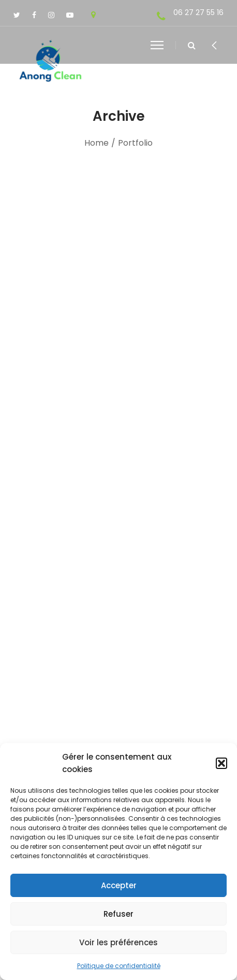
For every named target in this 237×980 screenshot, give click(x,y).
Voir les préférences (119, 942)
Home (97, 143)
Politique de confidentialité (119, 966)
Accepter (119, 885)
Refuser (119, 914)
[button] (221, 763)
